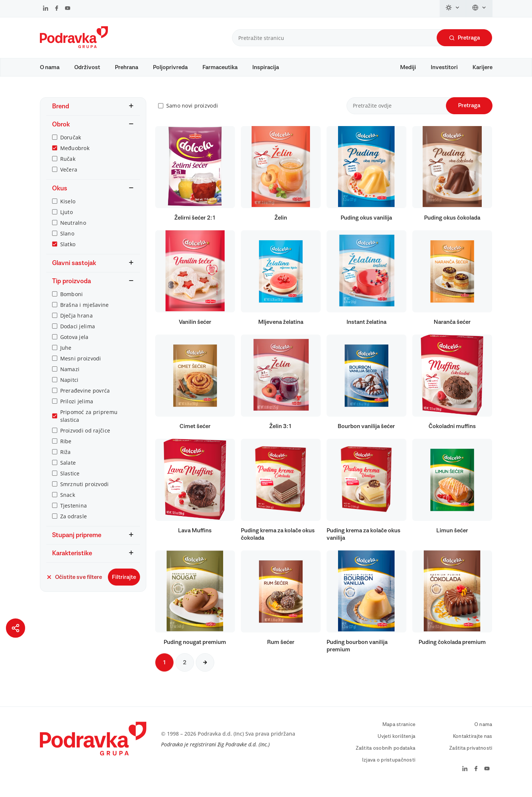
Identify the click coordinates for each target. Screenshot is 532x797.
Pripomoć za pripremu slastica (89, 423)
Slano (67, 240)
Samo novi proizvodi (192, 113)
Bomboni (72, 301)
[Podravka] (74, 46)
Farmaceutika (220, 67)
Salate (68, 470)
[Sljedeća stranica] (205, 669)
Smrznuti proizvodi (85, 491)
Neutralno (73, 230)
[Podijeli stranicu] (16, 628)
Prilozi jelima (77, 408)
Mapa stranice (399, 732)
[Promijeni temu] (453, 9)
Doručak (71, 144)
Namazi (70, 376)
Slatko (68, 251)
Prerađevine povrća (85, 398)
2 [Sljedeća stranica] (185, 669)
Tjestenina (74, 513)
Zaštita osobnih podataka (386, 755)
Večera (69, 177)
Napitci (69, 387)
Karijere (482, 67)
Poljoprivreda (170, 67)
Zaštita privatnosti (471, 755)
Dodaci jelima (78, 333)
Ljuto (66, 219)
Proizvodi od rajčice (85, 437)
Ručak (68, 166)
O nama (50, 67)
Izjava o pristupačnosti (389, 767)
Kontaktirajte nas (473, 743)
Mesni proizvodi (81, 365)
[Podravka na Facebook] (57, 9)
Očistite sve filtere (74, 584)
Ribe (66, 448)
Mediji (408, 67)
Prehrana (127, 67)
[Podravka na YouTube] (68, 9)
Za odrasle (74, 523)
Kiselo (68, 208)
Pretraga (464, 38)
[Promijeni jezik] (479, 9)
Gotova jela (74, 344)
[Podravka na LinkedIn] (46, 9)
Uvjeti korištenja (397, 743)
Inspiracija (266, 67)
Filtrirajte (124, 584)
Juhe (66, 355)
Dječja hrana (76, 323)
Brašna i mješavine (85, 312)
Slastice (70, 480)
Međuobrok (75, 155)
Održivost (87, 67)
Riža (66, 459)
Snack (68, 502)
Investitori (444, 67)
